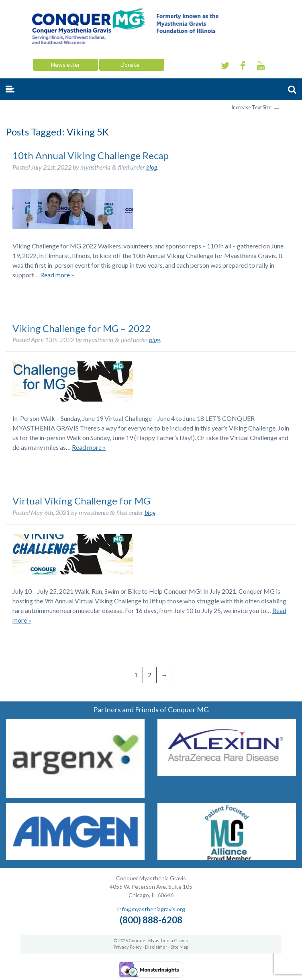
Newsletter (65, 65)
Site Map (180, 947)
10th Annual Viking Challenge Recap (91, 155)
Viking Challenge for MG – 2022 (82, 328)
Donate (132, 65)
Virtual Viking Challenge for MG (81, 501)
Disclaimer (156, 947)
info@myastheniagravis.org (151, 909)
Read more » (57, 275)
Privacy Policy (128, 947)
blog (152, 167)
